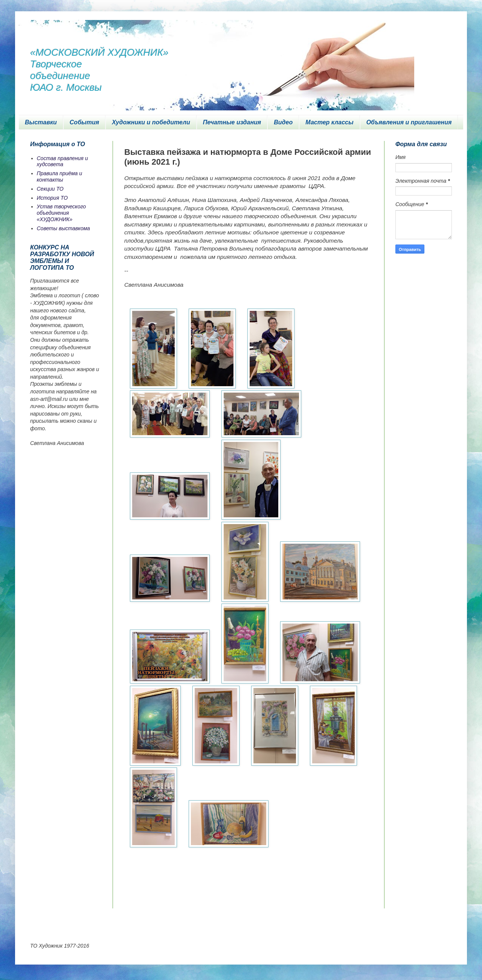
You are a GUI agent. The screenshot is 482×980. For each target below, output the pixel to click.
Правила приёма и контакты (60, 177)
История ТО (52, 198)
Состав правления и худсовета (63, 161)
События (84, 122)
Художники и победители (151, 122)
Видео (283, 122)
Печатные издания (232, 122)
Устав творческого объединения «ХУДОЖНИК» (62, 213)
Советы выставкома (63, 228)
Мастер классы (329, 122)
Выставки (41, 122)
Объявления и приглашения (409, 122)
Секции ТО (50, 189)
